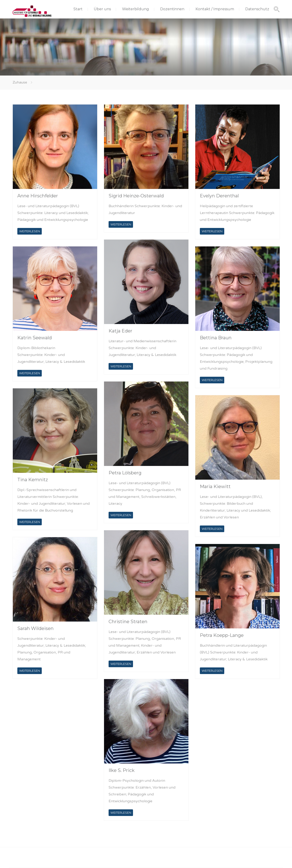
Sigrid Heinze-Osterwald (136, 196)
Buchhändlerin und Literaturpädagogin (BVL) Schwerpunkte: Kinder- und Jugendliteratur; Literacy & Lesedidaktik (234, 652)
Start (78, 9)
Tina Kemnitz (33, 480)
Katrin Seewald (35, 338)
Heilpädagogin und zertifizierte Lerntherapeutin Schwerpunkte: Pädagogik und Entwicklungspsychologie (237, 213)
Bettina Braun (216, 338)
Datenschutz (257, 9)
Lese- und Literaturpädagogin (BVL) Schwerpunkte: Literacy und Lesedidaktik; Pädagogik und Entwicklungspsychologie (53, 213)
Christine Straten (128, 622)
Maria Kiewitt (215, 486)
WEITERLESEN (30, 231)
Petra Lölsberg (125, 473)
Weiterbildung (136, 9)
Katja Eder (120, 331)
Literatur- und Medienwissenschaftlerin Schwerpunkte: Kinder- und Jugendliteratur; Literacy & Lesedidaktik (142, 348)
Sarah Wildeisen (35, 628)
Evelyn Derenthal (219, 196)
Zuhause (20, 82)
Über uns (102, 9)
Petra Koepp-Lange (222, 635)
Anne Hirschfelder (38, 196)
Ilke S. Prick (122, 770)
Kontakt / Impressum (215, 9)
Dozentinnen (172, 9)
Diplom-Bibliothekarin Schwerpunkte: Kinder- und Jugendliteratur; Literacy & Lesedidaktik (51, 355)
